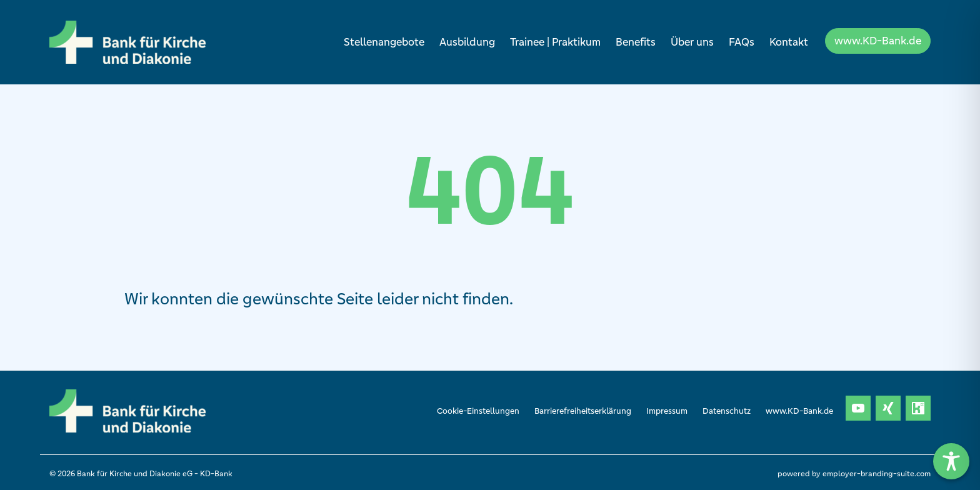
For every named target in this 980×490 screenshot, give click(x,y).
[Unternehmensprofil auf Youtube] (858, 408)
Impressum (667, 411)
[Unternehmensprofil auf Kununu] (918, 408)
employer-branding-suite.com (877, 473)
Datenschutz (727, 411)
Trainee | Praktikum (555, 42)
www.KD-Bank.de (878, 41)
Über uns (692, 42)
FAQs (742, 42)
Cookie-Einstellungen (478, 411)
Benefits (636, 42)
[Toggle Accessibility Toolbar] (951, 461)
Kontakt (789, 42)
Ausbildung (467, 42)
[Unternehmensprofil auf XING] (888, 408)
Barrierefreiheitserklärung (583, 411)
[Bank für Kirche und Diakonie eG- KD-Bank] (127, 42)
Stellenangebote (384, 42)
